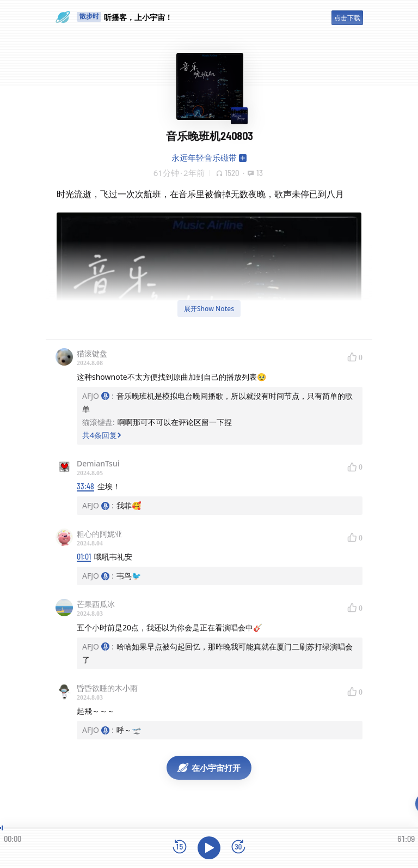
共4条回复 (102, 435)
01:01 (84, 557)
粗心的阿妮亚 (100, 534)
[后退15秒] (180, 848)
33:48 (85, 486)
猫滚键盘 (92, 353)
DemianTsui (98, 463)
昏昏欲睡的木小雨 (107, 688)
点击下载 (347, 18)
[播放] (209, 848)
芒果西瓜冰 (96, 604)
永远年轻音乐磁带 (204, 157)
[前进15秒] (238, 848)
